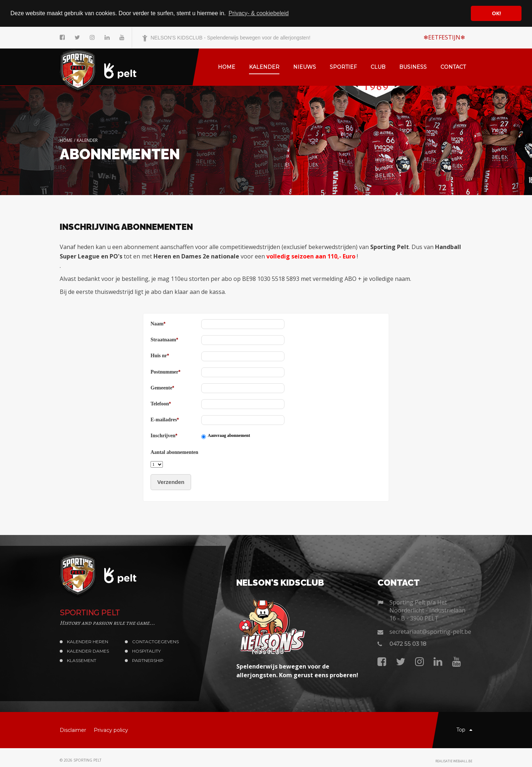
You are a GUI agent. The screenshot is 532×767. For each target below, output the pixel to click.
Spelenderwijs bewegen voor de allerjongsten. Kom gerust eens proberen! (297, 670)
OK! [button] (496, 13)
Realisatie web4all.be (454, 761)
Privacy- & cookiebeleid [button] (258, 13)
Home (66, 140)
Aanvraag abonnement (229, 435)
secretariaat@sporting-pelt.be (430, 631)
